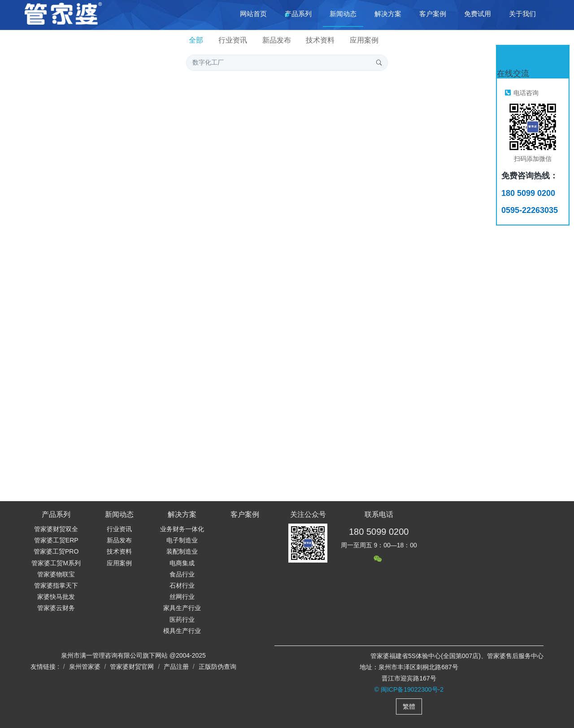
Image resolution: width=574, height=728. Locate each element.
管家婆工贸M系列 (56, 563)
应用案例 (364, 40)
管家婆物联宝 (56, 574)
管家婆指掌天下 (56, 585)
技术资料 (320, 40)
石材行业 (182, 585)
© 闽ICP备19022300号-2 (409, 689)
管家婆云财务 (56, 608)
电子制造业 (182, 540)
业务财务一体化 (182, 529)
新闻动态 (119, 514)
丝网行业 (182, 597)
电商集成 (182, 563)
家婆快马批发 (56, 597)
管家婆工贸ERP (56, 540)
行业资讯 (233, 40)
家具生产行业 (182, 608)
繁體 (409, 706)
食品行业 (182, 574)
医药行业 (182, 620)
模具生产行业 (182, 631)
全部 (196, 40)
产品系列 (56, 514)
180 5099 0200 (379, 532)
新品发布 (277, 40)
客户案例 (245, 514)
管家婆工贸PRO (56, 551)
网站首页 (253, 14)
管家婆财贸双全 (56, 529)
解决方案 (182, 514)
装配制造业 (182, 551)
